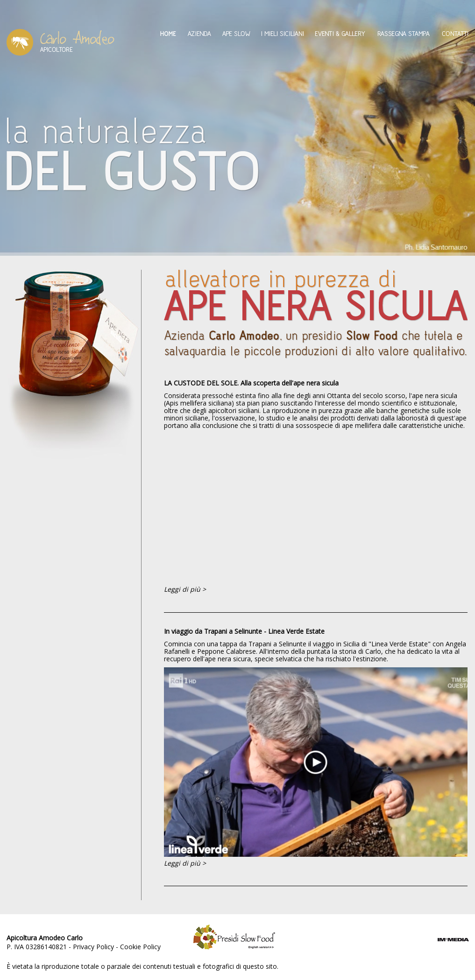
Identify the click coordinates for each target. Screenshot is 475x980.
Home (168, 34)
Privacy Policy (93, 947)
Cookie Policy (140, 947)
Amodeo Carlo (60, 42)
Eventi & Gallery (340, 34)
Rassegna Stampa (404, 34)
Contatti (455, 34)
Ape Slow (236, 34)
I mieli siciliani (283, 34)
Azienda (199, 34)
